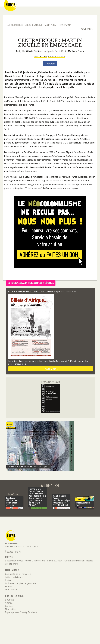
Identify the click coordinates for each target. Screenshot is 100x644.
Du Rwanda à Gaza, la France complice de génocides (31, 283)
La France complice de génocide (20, 583)
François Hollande (57, 56)
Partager (50, 64)
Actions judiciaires (14, 577)
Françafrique (11, 590)
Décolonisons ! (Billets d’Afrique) (25, 25)
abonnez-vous (51, 369)
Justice (8, 580)
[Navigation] (91, 3)
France (8, 586)
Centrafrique (40, 56)
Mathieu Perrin (76, 51)
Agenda (9, 603)
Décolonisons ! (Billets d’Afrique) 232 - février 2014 (54, 291)
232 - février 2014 (62, 25)
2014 (48, 25)
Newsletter (10, 609)
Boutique (10, 600)
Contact (9, 606)
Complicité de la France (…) (18, 574)
